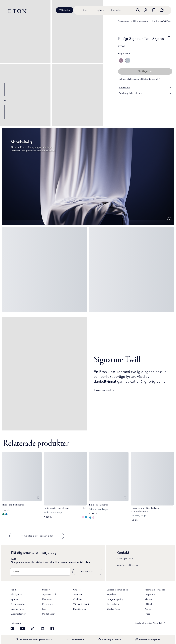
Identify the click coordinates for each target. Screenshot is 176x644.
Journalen (116, 10)
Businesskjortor (124, 21)
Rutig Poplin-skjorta (98, 505)
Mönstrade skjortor (141, 21)
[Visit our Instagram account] (12, 612)
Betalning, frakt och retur (145, 93)
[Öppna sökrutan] (138, 10)
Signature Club (49, 578)
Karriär (148, 592)
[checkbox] (169, 40)
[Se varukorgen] (162, 10)
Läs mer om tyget (104, 390)
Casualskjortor (17, 592)
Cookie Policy (114, 592)
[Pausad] (169, 219)
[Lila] (121, 60)
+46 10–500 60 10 (126, 542)
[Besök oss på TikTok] (33, 612)
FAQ (44, 592)
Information (145, 88)
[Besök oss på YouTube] (23, 612)
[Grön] (128, 60)
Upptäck (99, 10)
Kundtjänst (47, 583)
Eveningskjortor (18, 597)
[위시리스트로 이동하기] (154, 10)
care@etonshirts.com (128, 548)
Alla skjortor (16, 578)
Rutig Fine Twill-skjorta (13, 505)
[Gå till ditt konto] (146, 10)
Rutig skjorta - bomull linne (56, 508)
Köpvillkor (112, 578)
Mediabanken (49, 597)
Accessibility (113, 587)
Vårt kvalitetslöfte (82, 587)
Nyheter (14, 583)
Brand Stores (79, 592)
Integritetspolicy (115, 583)
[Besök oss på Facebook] (52, 612)
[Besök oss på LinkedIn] (43, 612)
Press (147, 597)
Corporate (150, 578)
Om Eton (78, 583)
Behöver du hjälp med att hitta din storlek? (139, 79)
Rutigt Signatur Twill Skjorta (162, 21)
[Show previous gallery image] (5, 90)
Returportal (48, 587)
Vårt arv (148, 583)
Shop (85, 10)
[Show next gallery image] (5, 112)
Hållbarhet (150, 587)
